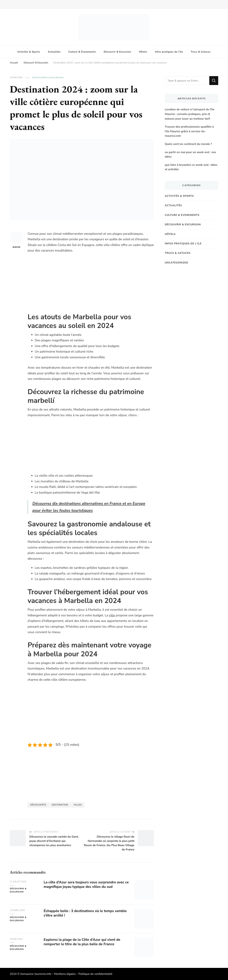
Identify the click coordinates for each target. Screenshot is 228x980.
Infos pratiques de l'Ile (183, 244)
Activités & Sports (29, 52)
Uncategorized (177, 263)
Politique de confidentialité (95, 974)
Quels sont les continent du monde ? (188, 144)
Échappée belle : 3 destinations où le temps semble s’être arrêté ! (86, 913)
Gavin (17, 240)
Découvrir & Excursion (117, 52)
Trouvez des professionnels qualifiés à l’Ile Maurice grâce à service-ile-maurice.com (189, 131)
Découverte (38, 805)
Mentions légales (65, 974)
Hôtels (143, 52)
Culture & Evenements (82, 52)
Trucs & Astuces (201, 52)
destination (60, 805)
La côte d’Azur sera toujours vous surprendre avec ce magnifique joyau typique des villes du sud (85, 884)
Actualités (54, 52)
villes (78, 805)
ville (112, 615)
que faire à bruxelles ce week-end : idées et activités (191, 167)
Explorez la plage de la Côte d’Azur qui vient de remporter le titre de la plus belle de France (83, 942)
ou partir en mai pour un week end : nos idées (190, 155)
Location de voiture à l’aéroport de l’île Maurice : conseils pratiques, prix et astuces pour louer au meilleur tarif (190, 114)
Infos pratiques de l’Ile (169, 52)
